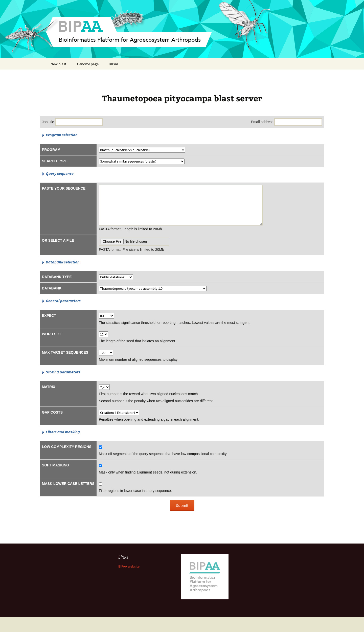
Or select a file (58, 240)
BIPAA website (129, 566)
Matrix (49, 387)
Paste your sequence (64, 188)
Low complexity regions (67, 447)
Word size (52, 334)
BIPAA (113, 64)
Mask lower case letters (68, 484)
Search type (55, 161)
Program (51, 150)
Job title (48, 122)
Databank (52, 288)
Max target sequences (65, 352)
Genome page (88, 64)
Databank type (57, 277)
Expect (49, 315)
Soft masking (55, 465)
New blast (58, 64)
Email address (262, 122)
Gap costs (52, 412)
